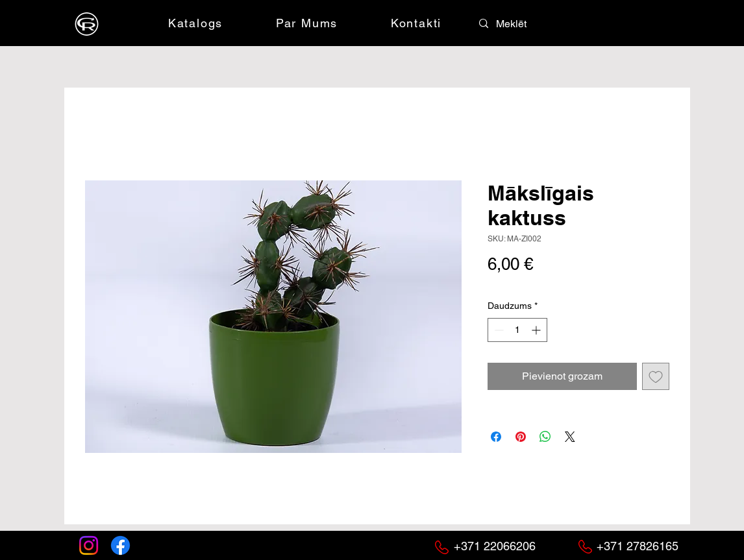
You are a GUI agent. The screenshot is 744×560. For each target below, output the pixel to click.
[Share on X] (570, 437)
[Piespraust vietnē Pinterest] (521, 437)
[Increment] (537, 330)
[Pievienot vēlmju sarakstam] (656, 376)
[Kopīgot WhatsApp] (545, 437)
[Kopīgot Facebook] (496, 437)
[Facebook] (120, 545)
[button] (591, 23)
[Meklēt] (525, 24)
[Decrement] (498, 330)
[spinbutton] (517, 330)
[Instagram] (89, 545)
